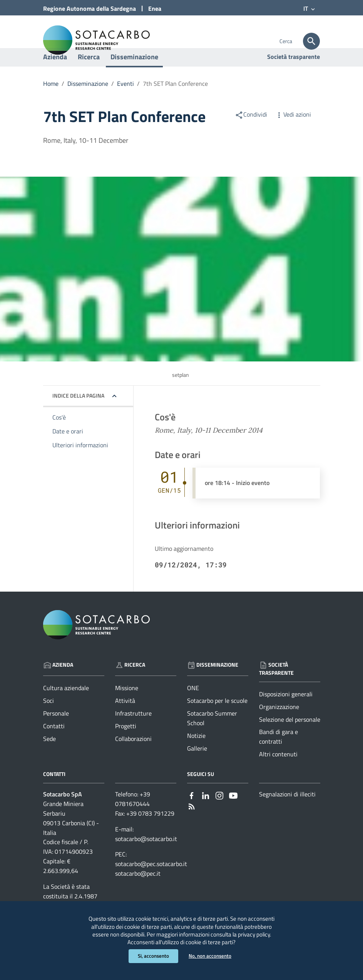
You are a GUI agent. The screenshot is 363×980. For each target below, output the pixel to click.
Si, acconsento (152, 956)
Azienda (55, 76)
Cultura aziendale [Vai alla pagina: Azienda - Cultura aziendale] (66, 707)
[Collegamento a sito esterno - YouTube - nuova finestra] (233, 814)
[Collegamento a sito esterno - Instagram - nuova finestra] (219, 814)
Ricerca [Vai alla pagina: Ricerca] (130, 684)
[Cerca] (311, 41)
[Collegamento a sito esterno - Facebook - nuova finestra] (192, 814)
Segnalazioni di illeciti (287, 814)
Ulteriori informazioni (80, 464)
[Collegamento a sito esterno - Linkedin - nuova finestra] (206, 814)
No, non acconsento (211, 956)
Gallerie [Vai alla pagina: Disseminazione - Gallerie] (197, 768)
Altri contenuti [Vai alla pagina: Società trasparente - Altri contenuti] (278, 774)
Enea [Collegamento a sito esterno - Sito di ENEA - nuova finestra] (155, 8)
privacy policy (196, 931)
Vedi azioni (293, 134)
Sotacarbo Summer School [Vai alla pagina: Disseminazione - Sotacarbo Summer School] (212, 738)
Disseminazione (134, 76)
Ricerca (89, 76)
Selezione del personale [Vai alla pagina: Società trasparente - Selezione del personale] (290, 739)
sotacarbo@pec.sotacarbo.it (151, 883)
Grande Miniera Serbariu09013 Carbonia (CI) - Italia (71, 838)
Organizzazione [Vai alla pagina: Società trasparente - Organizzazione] (279, 726)
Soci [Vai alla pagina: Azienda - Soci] (49, 720)
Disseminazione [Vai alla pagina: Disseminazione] (213, 684)
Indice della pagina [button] (78, 415)
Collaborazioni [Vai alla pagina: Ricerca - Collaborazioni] (133, 758)
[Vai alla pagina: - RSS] (192, 825)
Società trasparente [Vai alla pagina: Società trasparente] (294, 76)
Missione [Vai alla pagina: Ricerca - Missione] (127, 707)
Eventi (125, 103)
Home (51, 103)
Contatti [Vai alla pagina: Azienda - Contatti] (54, 746)
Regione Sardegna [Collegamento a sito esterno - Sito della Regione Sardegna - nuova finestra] (89, 8)
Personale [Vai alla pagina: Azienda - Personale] (56, 733)
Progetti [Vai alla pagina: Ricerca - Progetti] (126, 746)
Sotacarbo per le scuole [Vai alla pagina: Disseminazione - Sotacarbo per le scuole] (217, 720)
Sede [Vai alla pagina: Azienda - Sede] (49, 758)
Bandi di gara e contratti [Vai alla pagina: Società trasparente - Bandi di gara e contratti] (279, 756)
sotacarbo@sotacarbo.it (146, 858)
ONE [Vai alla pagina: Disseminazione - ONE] (193, 707)
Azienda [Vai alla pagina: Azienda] (58, 684)
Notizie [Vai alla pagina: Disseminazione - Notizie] (196, 755)
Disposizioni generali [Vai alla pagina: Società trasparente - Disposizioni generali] (286, 714)
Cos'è (59, 437)
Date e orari (68, 451)
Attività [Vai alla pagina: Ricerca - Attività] (125, 720)
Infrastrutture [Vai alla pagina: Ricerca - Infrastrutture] (133, 733)
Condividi (251, 134)
